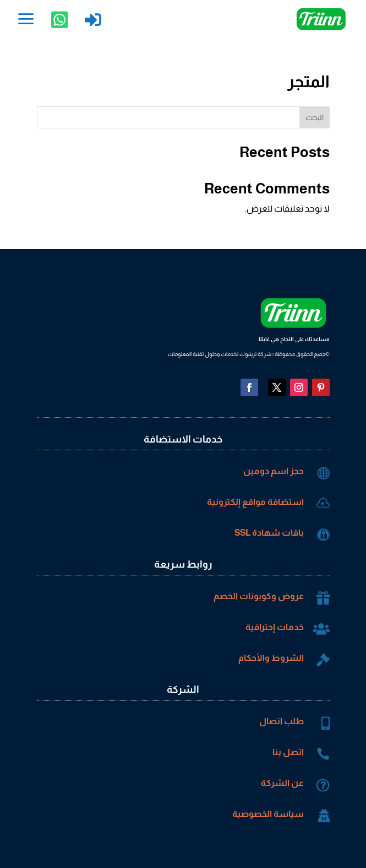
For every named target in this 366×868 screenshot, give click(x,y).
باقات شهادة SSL (269, 533)
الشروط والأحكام (271, 658)
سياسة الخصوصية (268, 814)
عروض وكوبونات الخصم (259, 596)
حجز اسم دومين (274, 471)
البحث (315, 117)
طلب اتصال (282, 721)
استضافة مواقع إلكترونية (255, 502)
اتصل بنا (288, 752)
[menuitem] (26, 20)
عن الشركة (282, 783)
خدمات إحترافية (275, 627)
